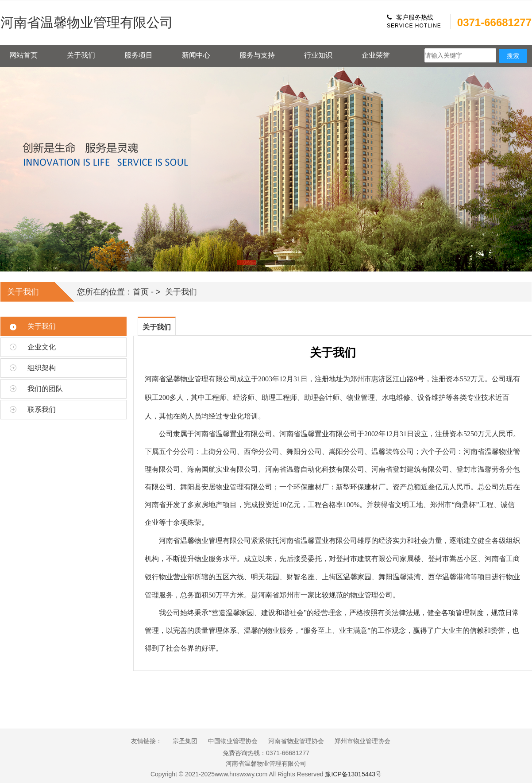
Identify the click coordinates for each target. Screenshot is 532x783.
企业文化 (42, 347)
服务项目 (139, 55)
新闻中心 (196, 55)
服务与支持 (257, 55)
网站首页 (23, 55)
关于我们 (81, 55)
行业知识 (318, 55)
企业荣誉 (376, 55)
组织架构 (42, 368)
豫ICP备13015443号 (353, 774)
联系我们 (42, 409)
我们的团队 (45, 389)
